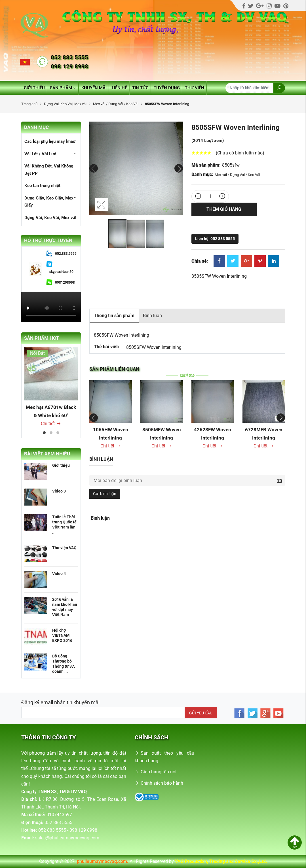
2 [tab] (51, 433)
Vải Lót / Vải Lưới (41, 154)
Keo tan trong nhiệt (42, 186)
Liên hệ (119, 88)
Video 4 (59, 574)
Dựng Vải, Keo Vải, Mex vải (65, 104)
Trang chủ (29, 104)
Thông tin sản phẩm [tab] (114, 316)
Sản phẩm (63, 88)
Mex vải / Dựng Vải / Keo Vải (116, 104)
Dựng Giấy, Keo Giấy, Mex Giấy (49, 202)
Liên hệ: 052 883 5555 (215, 239)
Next (179, 168)
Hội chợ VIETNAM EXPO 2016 (62, 635)
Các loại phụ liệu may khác (50, 141)
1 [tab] (44, 433)
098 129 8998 (69, 66)
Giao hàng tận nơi (156, 772)
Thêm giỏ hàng (224, 209)
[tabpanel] (51, 387)
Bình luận (152, 316)
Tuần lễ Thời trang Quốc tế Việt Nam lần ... (64, 525)
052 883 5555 (69, 57)
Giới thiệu (34, 88)
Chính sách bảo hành (159, 783)
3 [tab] (58, 433)
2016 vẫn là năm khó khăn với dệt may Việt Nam (65, 607)
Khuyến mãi (94, 88)
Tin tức (140, 88)
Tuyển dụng (167, 88)
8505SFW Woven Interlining (154, 347)
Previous (94, 168)
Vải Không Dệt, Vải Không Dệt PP (49, 170)
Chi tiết (51, 424)
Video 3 (59, 491)
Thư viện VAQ (64, 548)
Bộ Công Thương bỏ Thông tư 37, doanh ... (64, 664)
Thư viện (195, 88)
